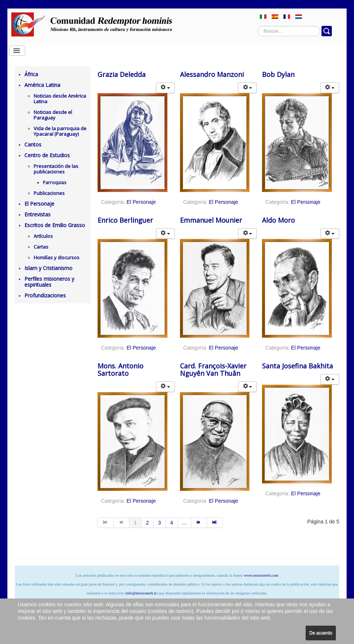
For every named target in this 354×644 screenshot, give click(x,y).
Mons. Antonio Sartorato (120, 370)
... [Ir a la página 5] (184, 523)
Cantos (33, 144)
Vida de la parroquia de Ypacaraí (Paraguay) (60, 131)
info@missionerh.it (141, 593)
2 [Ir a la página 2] (147, 523)
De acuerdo (321, 633)
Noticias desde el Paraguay (53, 115)
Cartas (41, 247)
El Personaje (39, 204)
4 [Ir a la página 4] (172, 523)
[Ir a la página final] (215, 523)
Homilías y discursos (57, 257)
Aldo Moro (278, 220)
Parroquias (55, 183)
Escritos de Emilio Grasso (55, 225)
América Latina (42, 85)
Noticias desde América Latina (60, 99)
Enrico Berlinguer (125, 220)
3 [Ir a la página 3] (160, 523)
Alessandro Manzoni (212, 74)
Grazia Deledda (122, 74)
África (31, 74)
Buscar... (258, 26)
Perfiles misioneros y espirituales (49, 282)
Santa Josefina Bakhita (297, 366)
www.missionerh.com (261, 575)
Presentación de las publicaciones (56, 169)
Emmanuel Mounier (211, 220)
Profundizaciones (45, 295)
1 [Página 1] (135, 523)
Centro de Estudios (47, 155)
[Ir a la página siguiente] (199, 523)
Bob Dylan (278, 74)
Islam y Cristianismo (48, 268)
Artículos (43, 236)
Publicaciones (49, 193)
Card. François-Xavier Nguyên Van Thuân (213, 370)
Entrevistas (38, 214)
